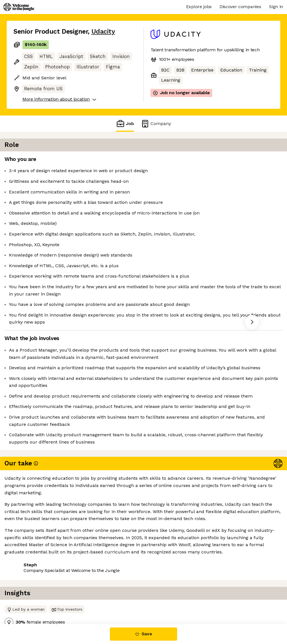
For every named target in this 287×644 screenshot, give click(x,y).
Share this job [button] (29, 600)
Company (156, 124)
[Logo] (19, 7)
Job (125, 124)
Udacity (103, 32)
